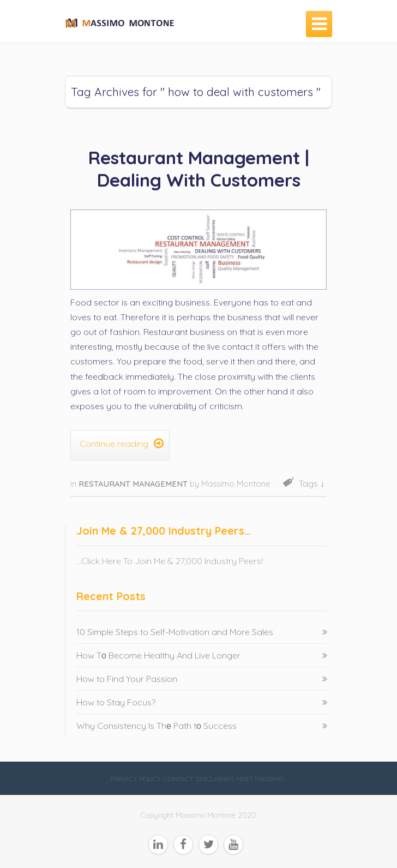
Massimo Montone (236, 484)
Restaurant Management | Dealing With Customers (199, 169)
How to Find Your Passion (127, 679)
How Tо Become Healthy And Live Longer (158, 655)
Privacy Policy (136, 779)
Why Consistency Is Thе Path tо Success (157, 726)
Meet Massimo (260, 779)
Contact (179, 779)
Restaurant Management (134, 484)
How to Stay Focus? (116, 702)
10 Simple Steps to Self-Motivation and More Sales (175, 632)
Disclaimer (215, 779)
